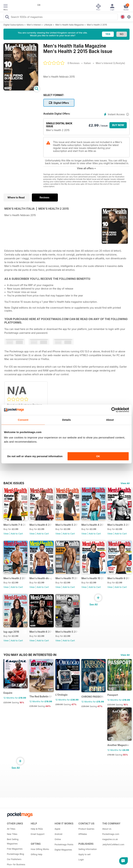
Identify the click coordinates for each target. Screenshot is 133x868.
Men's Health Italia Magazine (70, 25)
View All (125, 483)
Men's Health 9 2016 (119, 578)
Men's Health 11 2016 (67, 578)
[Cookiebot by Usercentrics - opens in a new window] (114, 410)
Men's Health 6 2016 (41, 632)
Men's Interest (34, 25)
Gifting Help (37, 854)
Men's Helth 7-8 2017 (15, 525)
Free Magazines (15, 849)
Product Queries (86, 829)
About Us (107, 829)
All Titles (11, 829)
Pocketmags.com (111, 834)
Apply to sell (85, 854)
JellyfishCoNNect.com (113, 844)
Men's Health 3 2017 (119, 525)
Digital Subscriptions (14, 25)
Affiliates (83, 834)
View (6, 534)
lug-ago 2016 (11, 632)
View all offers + (86, 168)
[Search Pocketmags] (7, 17)
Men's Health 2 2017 (15, 578)
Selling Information (88, 849)
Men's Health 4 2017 (93, 525)
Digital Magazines (63, 850)
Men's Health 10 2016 (93, 578)
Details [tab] (66, 420)
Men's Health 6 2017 (41, 525)
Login (81, 860)
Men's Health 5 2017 (67, 525)
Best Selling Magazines (13, 841)
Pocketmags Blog (15, 854)
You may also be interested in (30, 655)
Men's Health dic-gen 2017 (41, 578)
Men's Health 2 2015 (97, 25)
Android (58, 834)
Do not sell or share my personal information (35, 456)
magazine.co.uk (110, 839)
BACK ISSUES (14, 483)
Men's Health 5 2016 (67, 632)
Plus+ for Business (16, 864)
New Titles (12, 834)
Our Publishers (14, 859)
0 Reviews (74, 63)
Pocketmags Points (64, 844)
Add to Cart (17, 534)
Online (58, 839)
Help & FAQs (37, 829)
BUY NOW (118, 125)
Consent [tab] (23, 420)
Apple (57, 829)
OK (98, 456)
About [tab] (110, 420)
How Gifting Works (40, 849)
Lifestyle (48, 25)
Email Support (38, 834)
